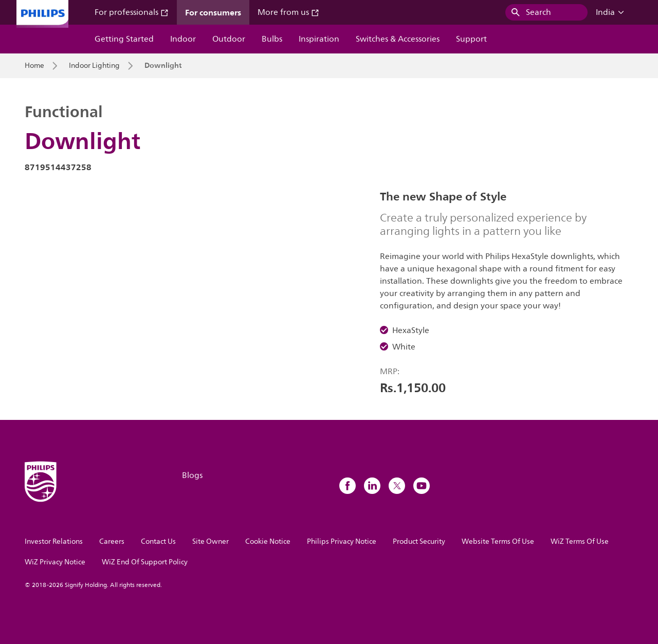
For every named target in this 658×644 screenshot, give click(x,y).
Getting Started (124, 39)
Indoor (183, 39)
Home (34, 66)
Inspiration (319, 39)
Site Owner (211, 541)
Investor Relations (54, 541)
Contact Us (158, 541)
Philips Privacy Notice (342, 541)
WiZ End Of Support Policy (145, 562)
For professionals (132, 12)
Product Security (419, 541)
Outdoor (229, 39)
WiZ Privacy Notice (55, 562)
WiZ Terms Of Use (580, 541)
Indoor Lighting (94, 66)
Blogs (192, 475)
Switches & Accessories (398, 39)
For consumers (213, 12)
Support (471, 39)
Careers (112, 541)
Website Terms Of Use (498, 541)
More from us (288, 12)
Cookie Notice (268, 541)
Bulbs (272, 39)
